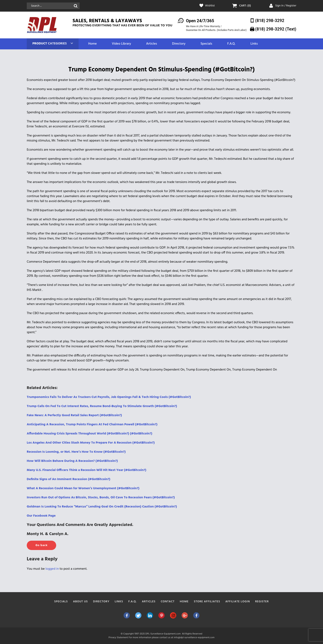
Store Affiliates (207, 602)
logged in (52, 569)
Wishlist (210, 6)
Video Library (121, 44)
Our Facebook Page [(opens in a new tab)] (41, 516)
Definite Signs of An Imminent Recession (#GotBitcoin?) (69, 479)
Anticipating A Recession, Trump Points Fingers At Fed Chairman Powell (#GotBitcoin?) (92, 424)
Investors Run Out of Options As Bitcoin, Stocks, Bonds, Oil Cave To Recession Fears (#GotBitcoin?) (101, 498)
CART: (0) (245, 6)
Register (262, 602)
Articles (152, 44)
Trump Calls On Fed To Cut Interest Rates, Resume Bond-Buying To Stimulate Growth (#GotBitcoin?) (102, 406)
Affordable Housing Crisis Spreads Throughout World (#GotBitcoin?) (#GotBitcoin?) (89, 434)
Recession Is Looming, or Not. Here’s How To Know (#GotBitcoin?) (76, 452)
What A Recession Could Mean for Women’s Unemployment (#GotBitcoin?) (83, 488)
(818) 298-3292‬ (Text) (276, 29)
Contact (168, 602)
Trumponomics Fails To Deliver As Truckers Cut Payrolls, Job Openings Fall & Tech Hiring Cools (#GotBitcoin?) (109, 397)
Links (254, 44)
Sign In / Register (286, 6)
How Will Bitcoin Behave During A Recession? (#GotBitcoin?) (72, 461)
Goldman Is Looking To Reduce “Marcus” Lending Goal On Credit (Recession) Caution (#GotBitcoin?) (102, 507)
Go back (41, 545)
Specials (206, 44)
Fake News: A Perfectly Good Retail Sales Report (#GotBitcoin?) (74, 415)
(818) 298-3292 (270, 21)
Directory (179, 44)
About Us (80, 602)
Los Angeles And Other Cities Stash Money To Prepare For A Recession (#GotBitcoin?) (91, 443)
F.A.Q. (231, 44)
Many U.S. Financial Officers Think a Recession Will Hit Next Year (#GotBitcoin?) (86, 470)
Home (92, 44)
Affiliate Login (238, 602)
